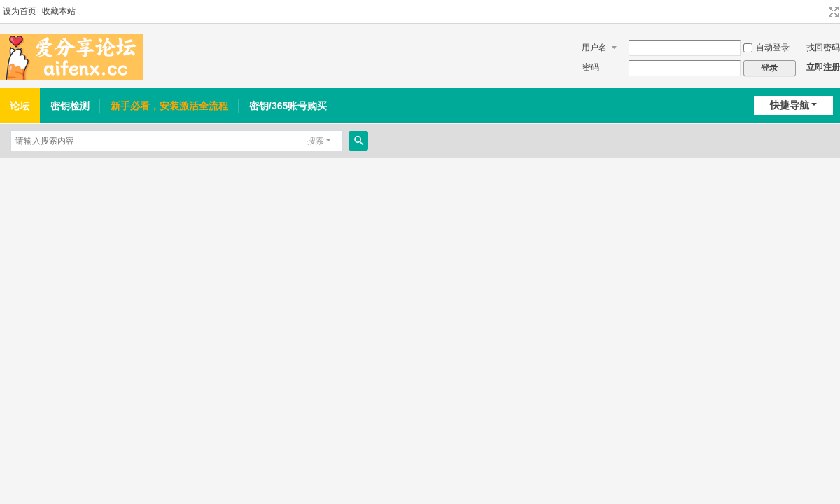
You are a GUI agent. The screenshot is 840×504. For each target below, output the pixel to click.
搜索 (316, 141)
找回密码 (823, 48)
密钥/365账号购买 (288, 106)
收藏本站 (59, 11)
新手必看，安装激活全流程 (169, 106)
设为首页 (20, 11)
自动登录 (766, 48)
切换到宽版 (834, 12)
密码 (591, 67)
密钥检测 (70, 106)
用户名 (594, 48)
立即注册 (823, 67)
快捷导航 (790, 105)
